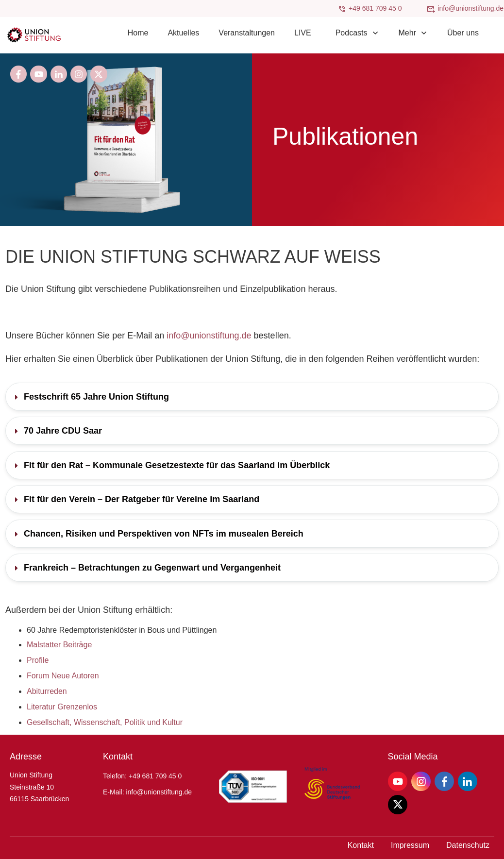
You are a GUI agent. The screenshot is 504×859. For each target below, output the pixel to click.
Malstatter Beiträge (59, 645)
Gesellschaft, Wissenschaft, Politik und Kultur (105, 722)
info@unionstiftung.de (470, 8)
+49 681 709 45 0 (375, 8)
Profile (38, 660)
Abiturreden (47, 691)
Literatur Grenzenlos (62, 707)
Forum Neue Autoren (63, 676)
